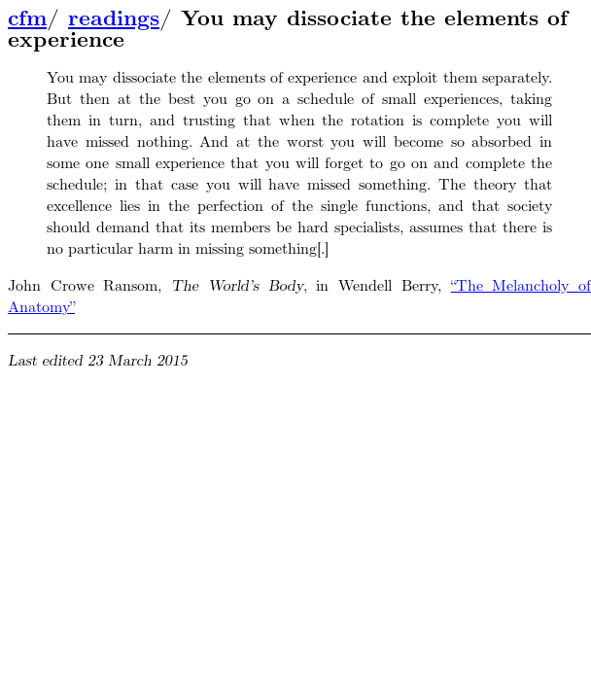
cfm (27, 18)
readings (114, 18)
